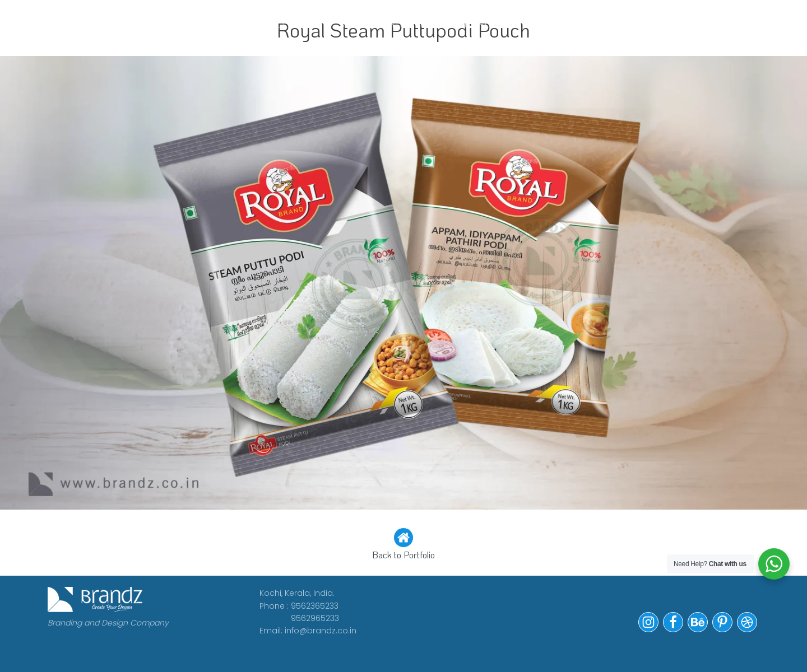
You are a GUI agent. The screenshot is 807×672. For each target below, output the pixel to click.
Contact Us (563, 24)
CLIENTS (300, 24)
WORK (187, 24)
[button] (403, 545)
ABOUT (240, 24)
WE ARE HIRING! (386, 24)
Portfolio (480, 24)
